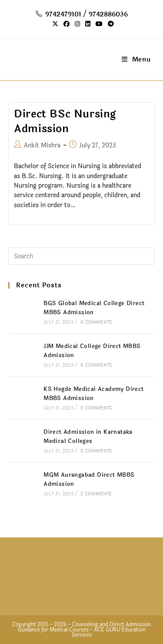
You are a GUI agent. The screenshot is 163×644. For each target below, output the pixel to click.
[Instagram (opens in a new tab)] (77, 24)
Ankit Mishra (42, 145)
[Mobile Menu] (136, 60)
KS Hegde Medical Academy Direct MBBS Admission (93, 394)
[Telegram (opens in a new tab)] (110, 24)
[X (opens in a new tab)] (55, 24)
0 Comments (96, 322)
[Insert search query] (82, 256)
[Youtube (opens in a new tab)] (99, 24)
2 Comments (96, 494)
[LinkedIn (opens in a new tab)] (88, 24)
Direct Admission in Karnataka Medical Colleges (88, 437)
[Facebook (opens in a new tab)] (67, 24)
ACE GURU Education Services (109, 632)
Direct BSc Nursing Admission (65, 122)
